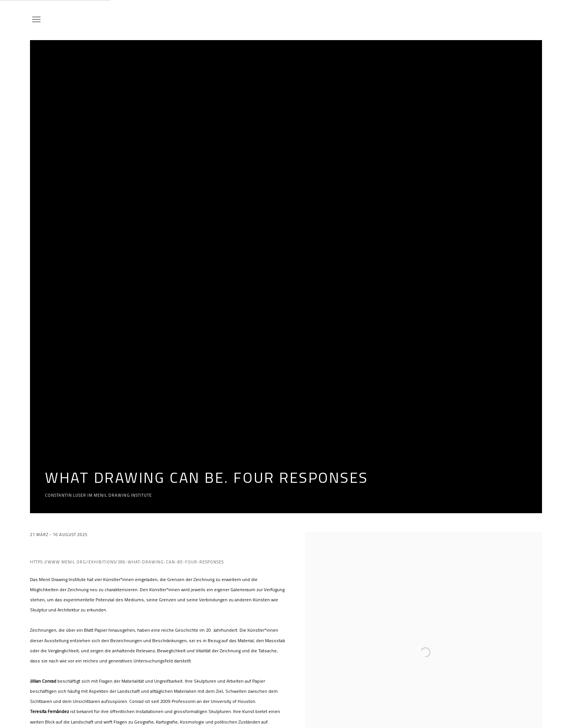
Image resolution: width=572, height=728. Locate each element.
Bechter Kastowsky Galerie (505, 20)
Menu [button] (36, 20)
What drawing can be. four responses (207, 477)
